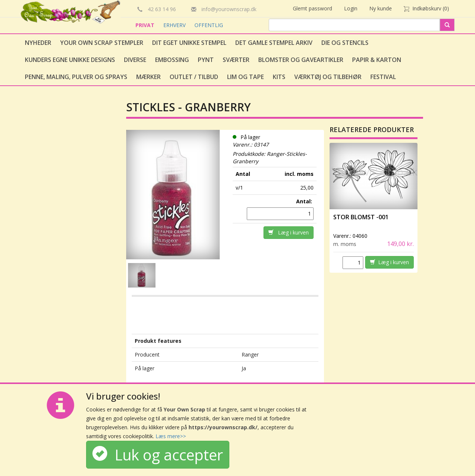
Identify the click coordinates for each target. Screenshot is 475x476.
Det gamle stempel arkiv (274, 43)
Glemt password (312, 8)
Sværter (236, 60)
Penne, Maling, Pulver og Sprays (76, 77)
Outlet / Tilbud (194, 77)
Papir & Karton (377, 60)
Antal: (305, 201)
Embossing (172, 60)
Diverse (135, 60)
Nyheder (38, 43)
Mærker (148, 77)
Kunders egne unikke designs (70, 60)
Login (351, 8)
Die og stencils (345, 43)
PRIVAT (146, 25)
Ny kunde (381, 8)
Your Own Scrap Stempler (102, 43)
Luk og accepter (158, 455)
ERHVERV (175, 25)
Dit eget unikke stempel (189, 43)
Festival (383, 77)
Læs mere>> (171, 436)
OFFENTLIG (209, 25)
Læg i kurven (289, 232)
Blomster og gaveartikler (301, 60)
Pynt (206, 60)
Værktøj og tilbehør (328, 77)
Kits (279, 77)
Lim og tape (245, 77)
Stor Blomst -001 (361, 217)
